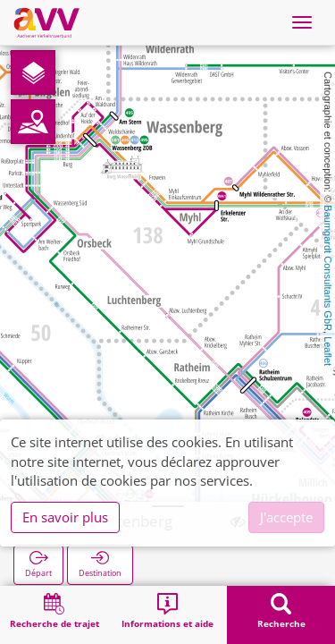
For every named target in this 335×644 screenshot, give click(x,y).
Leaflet (328, 351)
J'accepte (286, 517)
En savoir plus (65, 517)
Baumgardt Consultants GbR (328, 268)
